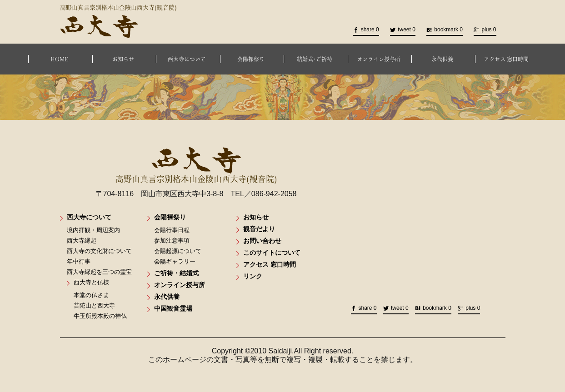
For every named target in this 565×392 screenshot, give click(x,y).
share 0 (366, 30)
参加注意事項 (172, 241)
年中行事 (79, 261)
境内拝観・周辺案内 (93, 230)
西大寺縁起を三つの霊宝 (99, 272)
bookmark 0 (445, 30)
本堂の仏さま (91, 295)
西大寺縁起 (82, 241)
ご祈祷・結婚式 (176, 273)
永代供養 (442, 59)
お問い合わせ (262, 241)
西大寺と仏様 (91, 282)
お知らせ (123, 59)
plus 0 (485, 30)
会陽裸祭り (251, 59)
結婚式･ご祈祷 (315, 59)
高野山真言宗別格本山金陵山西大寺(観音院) (196, 165)
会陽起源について (178, 251)
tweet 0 (403, 30)
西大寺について (187, 59)
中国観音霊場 (173, 308)
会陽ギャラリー (175, 261)
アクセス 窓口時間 (506, 59)
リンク (253, 276)
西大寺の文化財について (99, 251)
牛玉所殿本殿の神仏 (100, 316)
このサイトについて (272, 253)
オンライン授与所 (379, 59)
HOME (59, 59)
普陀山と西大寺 (94, 305)
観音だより (259, 229)
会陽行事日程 (172, 230)
